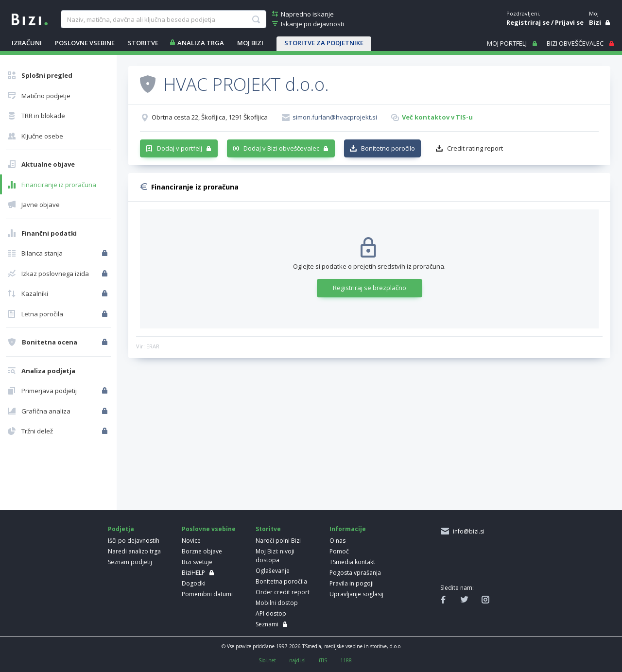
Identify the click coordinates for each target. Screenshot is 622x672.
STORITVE (143, 43)
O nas (337, 541)
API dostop (271, 613)
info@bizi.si (467, 531)
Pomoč (339, 551)
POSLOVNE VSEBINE (85, 43)
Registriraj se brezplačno (370, 288)
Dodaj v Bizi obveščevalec (281, 148)
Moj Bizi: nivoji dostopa (275, 556)
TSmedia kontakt (352, 562)
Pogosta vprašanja (355, 573)
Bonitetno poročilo (388, 148)
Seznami (267, 624)
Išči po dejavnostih (134, 541)
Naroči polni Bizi (278, 541)
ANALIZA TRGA (201, 43)
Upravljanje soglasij (356, 594)
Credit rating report (475, 148)
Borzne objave (202, 551)
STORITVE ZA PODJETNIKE (324, 43)
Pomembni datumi (207, 594)
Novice (191, 541)
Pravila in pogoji (352, 583)
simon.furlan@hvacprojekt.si (335, 117)
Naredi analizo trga (134, 551)
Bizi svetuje (197, 562)
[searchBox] (163, 19)
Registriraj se (528, 22)
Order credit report (283, 592)
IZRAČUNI (27, 43)
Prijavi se (569, 22)
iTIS (323, 660)
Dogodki (194, 583)
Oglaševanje (273, 571)
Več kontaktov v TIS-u (437, 117)
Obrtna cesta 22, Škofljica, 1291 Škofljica (210, 117)
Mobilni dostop (277, 603)
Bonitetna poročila (281, 581)
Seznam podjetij (130, 562)
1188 (346, 660)
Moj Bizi (250, 43)
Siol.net (267, 660)
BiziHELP (193, 573)
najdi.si (297, 660)
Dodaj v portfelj (180, 148)
